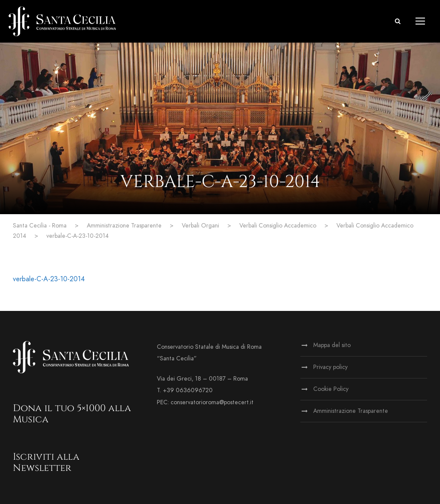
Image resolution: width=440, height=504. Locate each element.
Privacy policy (330, 367)
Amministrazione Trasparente (351, 411)
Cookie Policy (331, 389)
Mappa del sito (332, 345)
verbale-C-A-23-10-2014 (49, 279)
